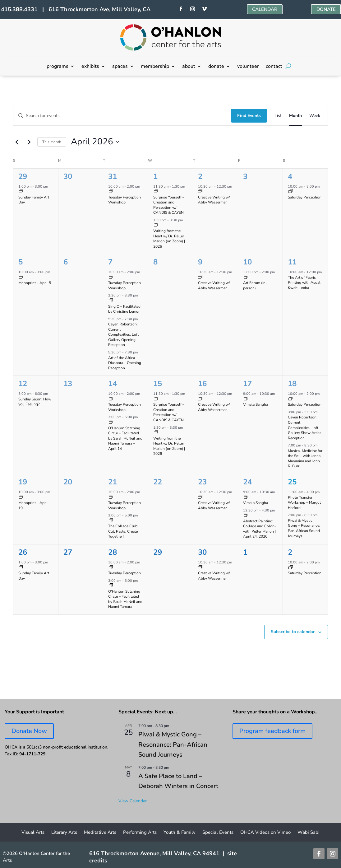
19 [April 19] (23, 482)
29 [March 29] (23, 176)
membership (155, 67)
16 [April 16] (202, 384)
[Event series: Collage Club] (111, 521)
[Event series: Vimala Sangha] (246, 399)
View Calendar (133, 801)
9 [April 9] (200, 262)
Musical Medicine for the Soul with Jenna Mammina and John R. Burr (305, 459)
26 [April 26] (23, 552)
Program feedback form (272, 731)
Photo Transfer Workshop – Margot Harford (304, 503)
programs (58, 67)
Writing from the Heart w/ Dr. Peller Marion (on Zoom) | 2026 (169, 239)
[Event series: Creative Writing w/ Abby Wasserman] (200, 192)
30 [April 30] (202, 552)
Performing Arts (140, 833)
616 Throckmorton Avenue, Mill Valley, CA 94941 (154, 853)
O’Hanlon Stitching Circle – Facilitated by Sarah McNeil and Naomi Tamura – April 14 (125, 438)
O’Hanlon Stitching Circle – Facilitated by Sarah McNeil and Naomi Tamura (125, 599)
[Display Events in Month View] (295, 116)
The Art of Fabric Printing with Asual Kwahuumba (304, 283)
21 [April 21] (113, 482)
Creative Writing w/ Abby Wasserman (214, 200)
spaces (120, 67)
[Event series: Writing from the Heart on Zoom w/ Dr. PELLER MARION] (156, 225)
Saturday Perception (305, 197)
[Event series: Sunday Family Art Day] (21, 192)
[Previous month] (17, 142)
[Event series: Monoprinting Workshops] (21, 278)
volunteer (248, 67)
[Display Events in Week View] (315, 116)
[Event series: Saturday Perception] (291, 192)
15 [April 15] (158, 384)
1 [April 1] (155, 176)
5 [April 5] (21, 262)
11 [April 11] (292, 262)
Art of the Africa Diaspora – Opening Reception (125, 363)
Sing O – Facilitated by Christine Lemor (124, 309)
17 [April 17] (247, 384)
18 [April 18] (292, 384)
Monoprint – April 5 (35, 283)
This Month (52, 142)
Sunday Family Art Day (34, 200)
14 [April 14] (113, 384)
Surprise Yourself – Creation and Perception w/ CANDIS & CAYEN (169, 205)
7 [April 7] (110, 262)
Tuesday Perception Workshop (124, 200)
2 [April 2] (200, 176)
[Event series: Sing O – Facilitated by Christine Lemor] (111, 301)
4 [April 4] (290, 176)
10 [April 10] (247, 262)
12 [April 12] (23, 384)
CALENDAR (263, 10)
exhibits (90, 67)
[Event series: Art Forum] (246, 278)
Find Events (249, 116)
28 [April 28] (113, 552)
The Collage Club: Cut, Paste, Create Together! (123, 531)
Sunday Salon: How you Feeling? (35, 402)
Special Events (218, 833)
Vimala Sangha (256, 404)
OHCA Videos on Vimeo (265, 833)
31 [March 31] (113, 176)
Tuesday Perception (124, 573)
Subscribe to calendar (293, 632)
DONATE (325, 10)
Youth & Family (180, 833)
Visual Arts (33, 833)
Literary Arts (64, 833)
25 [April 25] (292, 482)
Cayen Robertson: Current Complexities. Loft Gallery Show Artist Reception (304, 427)
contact (274, 67)
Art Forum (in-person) (255, 285)
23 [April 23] (202, 482)
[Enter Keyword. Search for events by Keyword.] (122, 116)
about (189, 67)
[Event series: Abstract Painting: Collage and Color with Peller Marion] (246, 516)
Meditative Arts (100, 833)
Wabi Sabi (309, 833)
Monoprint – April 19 (33, 505)
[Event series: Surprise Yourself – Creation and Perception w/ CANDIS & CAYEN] (156, 192)
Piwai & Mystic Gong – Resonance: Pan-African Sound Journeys (304, 528)
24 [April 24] (247, 482)
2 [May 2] (290, 552)
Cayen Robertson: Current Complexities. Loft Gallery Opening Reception (123, 334)
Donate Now (29, 731)
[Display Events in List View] (278, 116)
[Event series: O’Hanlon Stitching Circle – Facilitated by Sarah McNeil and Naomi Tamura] (111, 423)
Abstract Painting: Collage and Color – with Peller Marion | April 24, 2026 (260, 529)
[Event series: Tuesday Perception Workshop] (111, 192)
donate (216, 67)
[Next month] (29, 142)
